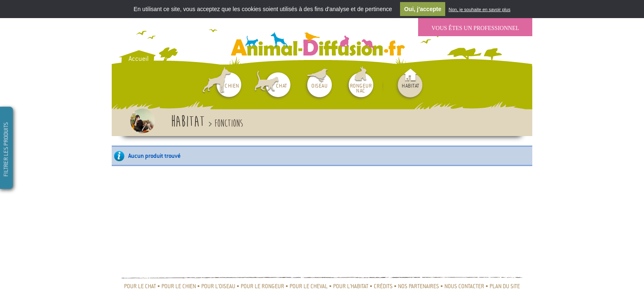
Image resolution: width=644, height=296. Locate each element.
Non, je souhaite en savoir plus (479, 10)
